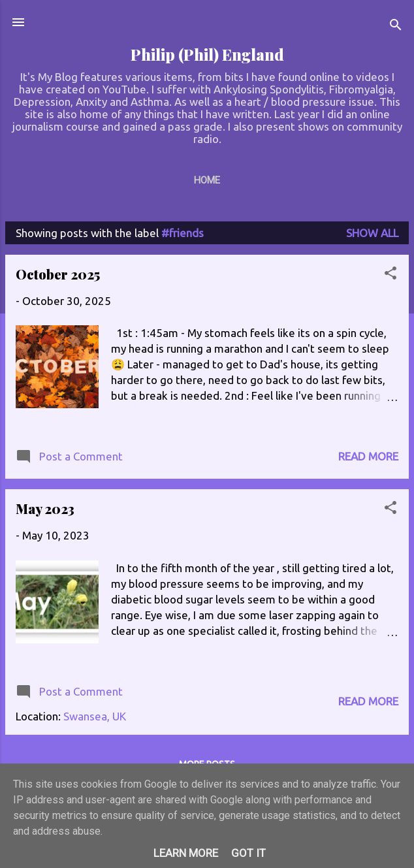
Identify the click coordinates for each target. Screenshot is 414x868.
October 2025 (58, 274)
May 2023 (45, 508)
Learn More (186, 853)
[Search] (396, 26)
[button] (390, 275)
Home (207, 180)
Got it (248, 853)
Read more (368, 456)
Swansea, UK (95, 716)
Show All (372, 233)
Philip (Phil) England (207, 55)
